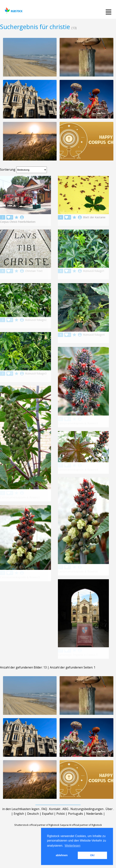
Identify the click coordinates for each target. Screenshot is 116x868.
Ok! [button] (92, 855)
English (19, 824)
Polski (61, 824)
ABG (65, 819)
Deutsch (33, 824)
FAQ (44, 819)
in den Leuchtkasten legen (21, 819)
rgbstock (13, 10)
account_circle (22, 217)
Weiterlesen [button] (73, 846)
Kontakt (55, 819)
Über (109, 819)
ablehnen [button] (62, 855)
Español (48, 824)
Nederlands (94, 824)
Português (76, 824)
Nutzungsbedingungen (87, 819)
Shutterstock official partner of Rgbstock (37, 835)
